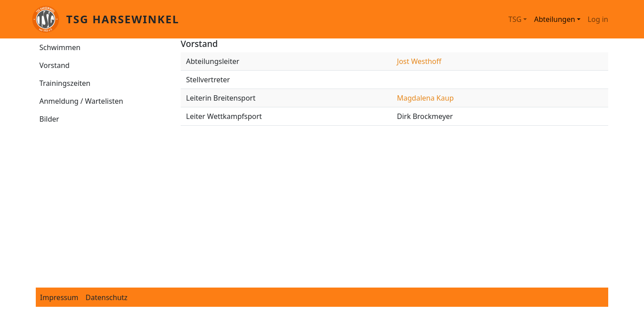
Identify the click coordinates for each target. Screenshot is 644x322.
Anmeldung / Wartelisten (81, 101)
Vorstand (55, 65)
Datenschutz (106, 297)
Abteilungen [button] (555, 19)
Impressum (59, 297)
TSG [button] (515, 19)
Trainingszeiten (65, 83)
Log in (598, 19)
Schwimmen (60, 47)
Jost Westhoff (419, 61)
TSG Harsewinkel (123, 19)
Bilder (49, 119)
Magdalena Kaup (426, 98)
